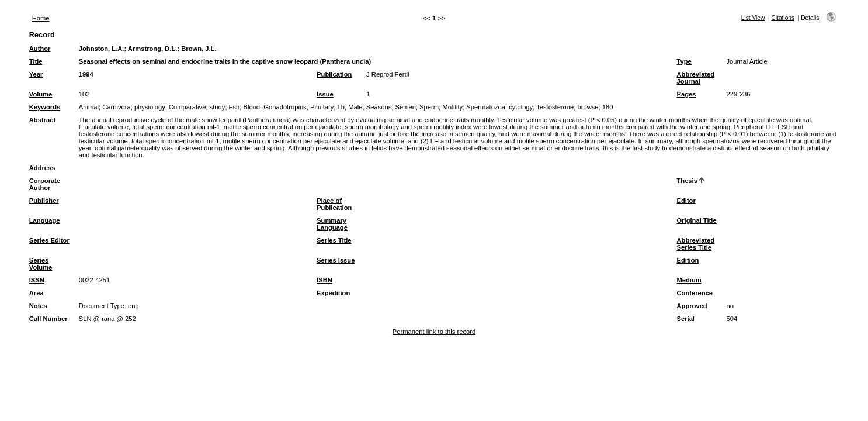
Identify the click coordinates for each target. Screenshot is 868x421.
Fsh (235, 107)
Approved (692, 306)
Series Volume (41, 264)
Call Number (48, 319)
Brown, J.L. (199, 49)
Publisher (44, 201)
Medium (689, 280)
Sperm (429, 107)
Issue (325, 94)
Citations (783, 18)
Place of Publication (334, 204)
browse (588, 107)
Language (45, 220)
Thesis (687, 181)
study (218, 107)
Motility (452, 107)
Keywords (45, 107)
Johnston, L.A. (102, 49)
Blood (251, 107)
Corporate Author (45, 184)
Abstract (42, 120)
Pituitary (322, 107)
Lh (341, 107)
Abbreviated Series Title (695, 244)
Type (684, 61)
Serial (685, 319)
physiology (150, 107)
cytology (521, 107)
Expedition (333, 293)
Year (36, 74)
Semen (405, 107)
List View (753, 18)
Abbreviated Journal (695, 78)
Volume (41, 94)
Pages (686, 94)
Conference (695, 293)
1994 (86, 74)
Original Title (696, 220)
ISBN (324, 280)
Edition (688, 260)
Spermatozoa (486, 107)
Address (42, 168)
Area (37, 293)
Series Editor (49, 240)
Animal (89, 107)
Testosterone (555, 107)
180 (608, 107)
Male (355, 107)
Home (41, 18)
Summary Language (332, 224)
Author (40, 49)
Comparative (187, 107)
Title (36, 61)
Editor (686, 201)
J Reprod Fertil (388, 74)
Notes (38, 306)
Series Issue (336, 260)
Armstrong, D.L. (153, 49)
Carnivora (117, 107)
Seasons (379, 107)
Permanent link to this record (434, 332)
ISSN (37, 280)
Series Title (334, 240)
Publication (334, 74)
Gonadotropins (285, 107)
